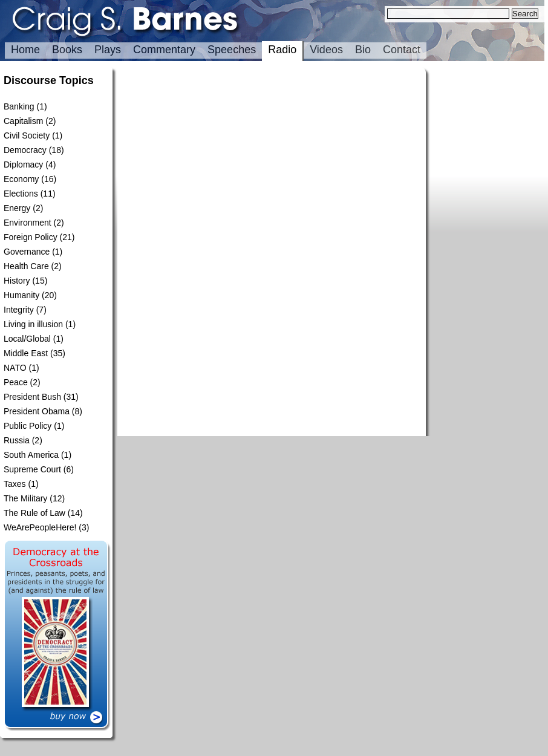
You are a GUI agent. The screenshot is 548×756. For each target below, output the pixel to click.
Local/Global (27, 339)
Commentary (164, 50)
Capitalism (23, 121)
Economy (21, 179)
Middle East (26, 353)
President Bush (32, 397)
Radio (282, 50)
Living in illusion (33, 324)
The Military (25, 498)
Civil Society (27, 135)
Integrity (19, 310)
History (17, 281)
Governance (27, 252)
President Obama (37, 411)
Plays (108, 50)
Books (67, 50)
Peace (16, 382)
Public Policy (28, 426)
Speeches (232, 50)
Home (25, 50)
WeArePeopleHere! (40, 527)
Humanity (21, 295)
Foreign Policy (31, 237)
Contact (402, 50)
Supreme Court (32, 469)
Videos (326, 50)
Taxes (15, 484)
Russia (17, 440)
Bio (363, 50)
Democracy (25, 150)
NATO (15, 368)
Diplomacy (23, 165)
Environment (28, 223)
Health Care (26, 266)
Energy (17, 208)
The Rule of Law (34, 513)
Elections (21, 194)
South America (31, 455)
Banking (19, 106)
